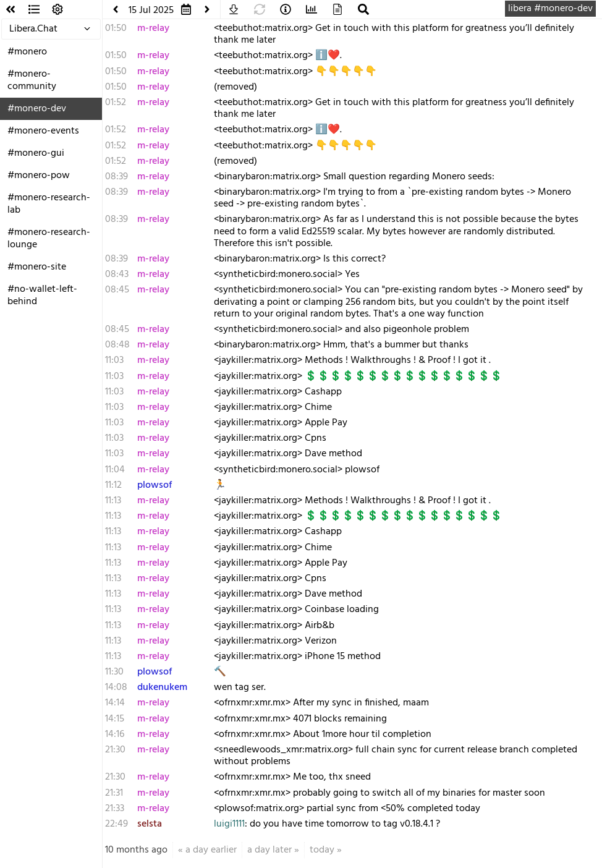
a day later (269, 850)
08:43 (117, 274)
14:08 (116, 687)
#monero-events (43, 131)
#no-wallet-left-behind (42, 296)
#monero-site (37, 267)
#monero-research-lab (49, 204)
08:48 (117, 345)
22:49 (117, 824)
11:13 (113, 501)
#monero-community (32, 80)
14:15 (115, 719)
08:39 (117, 177)
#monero (27, 52)
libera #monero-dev (550, 9)
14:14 (115, 703)
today (322, 850)
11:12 (113, 485)
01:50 (116, 28)
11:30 (114, 672)
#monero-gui (36, 153)
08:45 (117, 290)
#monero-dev (37, 109)
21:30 (115, 750)
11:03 (114, 360)
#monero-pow (39, 176)
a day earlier (211, 850)
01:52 (116, 103)
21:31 (114, 793)
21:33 (115, 809)
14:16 (115, 734)
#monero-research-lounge (49, 239)
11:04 (115, 470)
